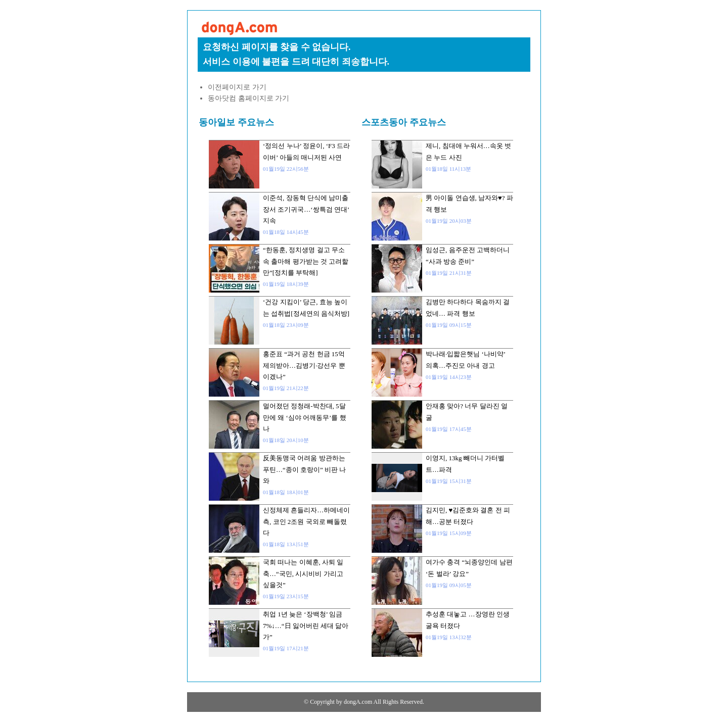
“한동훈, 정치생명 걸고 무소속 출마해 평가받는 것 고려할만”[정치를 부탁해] (306, 261)
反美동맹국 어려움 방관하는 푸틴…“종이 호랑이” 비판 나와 (304, 469)
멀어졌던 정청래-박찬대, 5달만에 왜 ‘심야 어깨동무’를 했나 (305, 417)
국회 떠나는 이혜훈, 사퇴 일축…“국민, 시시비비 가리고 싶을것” (303, 573)
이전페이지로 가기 (237, 87)
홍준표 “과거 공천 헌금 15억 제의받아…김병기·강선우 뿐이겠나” (304, 365)
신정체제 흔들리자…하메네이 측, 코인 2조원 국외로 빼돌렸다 (306, 521)
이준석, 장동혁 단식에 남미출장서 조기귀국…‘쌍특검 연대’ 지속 (306, 209)
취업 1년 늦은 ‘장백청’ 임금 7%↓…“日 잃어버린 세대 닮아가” (306, 625)
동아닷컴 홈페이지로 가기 (248, 98)
